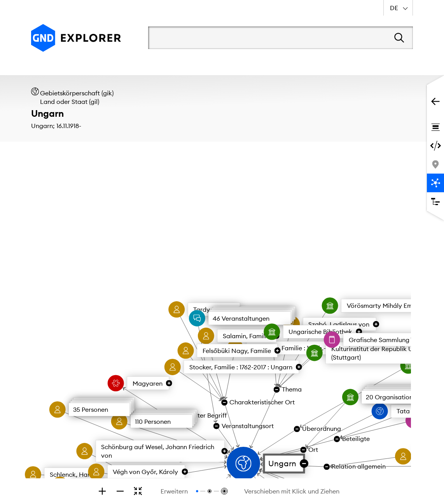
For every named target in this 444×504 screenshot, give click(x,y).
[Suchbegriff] (265, 38)
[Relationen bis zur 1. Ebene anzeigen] (197, 491)
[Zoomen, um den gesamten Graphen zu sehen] (138, 491)
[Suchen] (399, 38)
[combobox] (398, 8)
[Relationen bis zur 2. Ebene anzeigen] (210, 491)
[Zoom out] (120, 491)
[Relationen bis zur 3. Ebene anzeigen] (224, 491)
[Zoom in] (102, 491)
